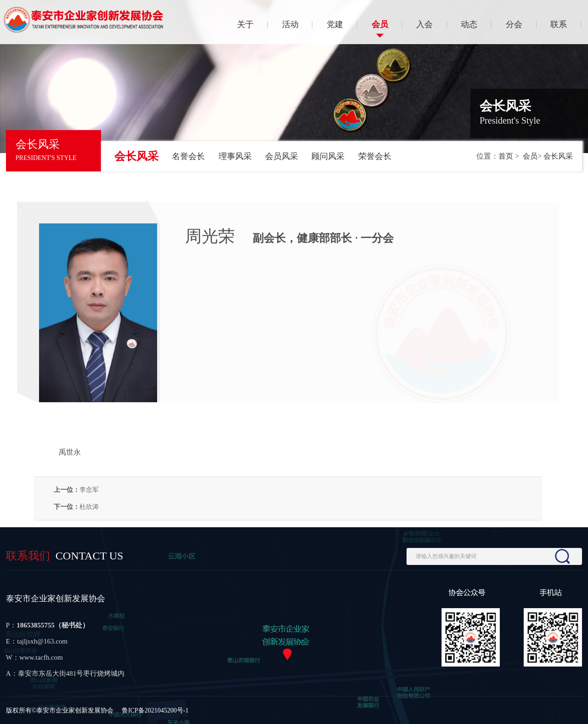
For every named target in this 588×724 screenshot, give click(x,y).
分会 (514, 24)
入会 (424, 24)
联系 (559, 24)
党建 (335, 24)
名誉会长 (188, 156)
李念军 (89, 490)
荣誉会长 (375, 156)
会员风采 (282, 156)
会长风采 (136, 156)
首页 (506, 156)
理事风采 (235, 156)
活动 (290, 24)
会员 (380, 24)
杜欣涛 (89, 507)
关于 (245, 24)
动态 (469, 24)
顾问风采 (328, 156)
